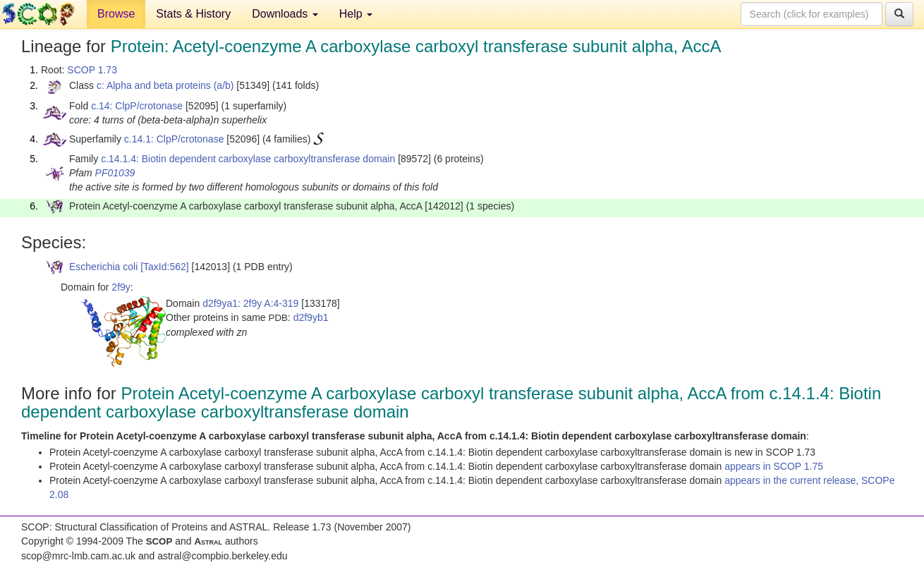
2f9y (121, 287)
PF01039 (115, 173)
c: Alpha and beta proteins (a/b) (165, 85)
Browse (116, 14)
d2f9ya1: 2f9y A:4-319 (250, 303)
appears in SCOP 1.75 (774, 466)
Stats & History (193, 14)
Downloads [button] (285, 14)
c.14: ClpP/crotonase (137, 106)
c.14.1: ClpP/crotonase (174, 139)
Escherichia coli (103, 267)
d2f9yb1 (311, 317)
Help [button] (356, 14)
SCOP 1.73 (92, 70)
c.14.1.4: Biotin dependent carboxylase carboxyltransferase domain (248, 159)
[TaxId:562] (165, 267)
